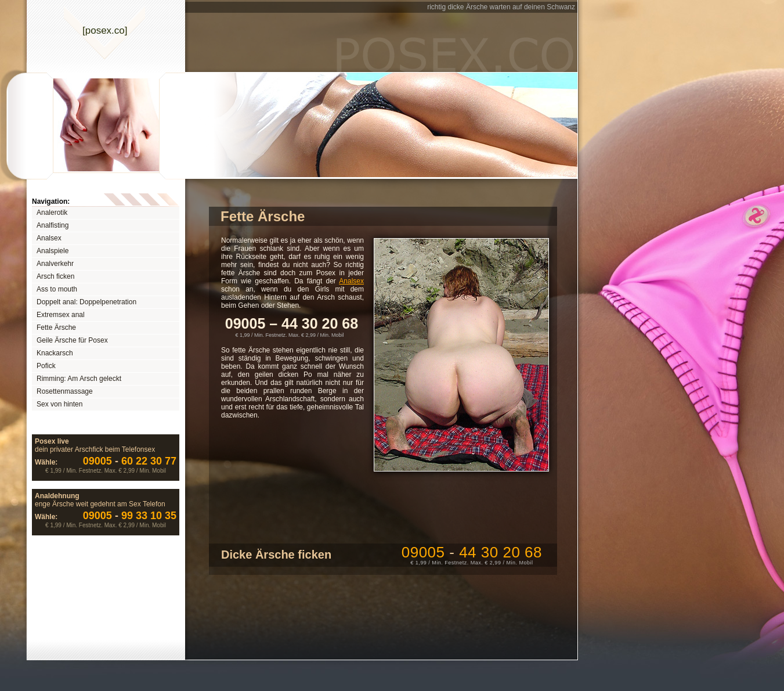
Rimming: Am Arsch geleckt (79, 379)
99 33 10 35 (130, 516)
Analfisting (53, 225)
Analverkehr (55, 264)
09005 (472, 552)
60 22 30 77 (130, 461)
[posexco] (105, 30)
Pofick (46, 366)
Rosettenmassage (65, 391)
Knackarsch (55, 353)
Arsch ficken (55, 276)
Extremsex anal (61, 315)
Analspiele (53, 251)
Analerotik (52, 213)
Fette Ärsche (56, 327)
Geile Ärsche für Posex (72, 340)
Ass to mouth (57, 289)
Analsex (49, 238)
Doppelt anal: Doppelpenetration (86, 302)
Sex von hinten (59, 404)
